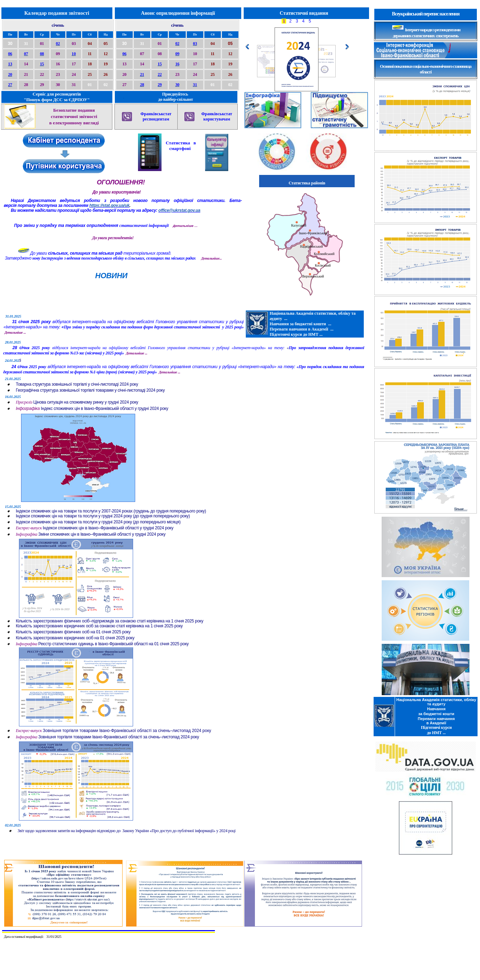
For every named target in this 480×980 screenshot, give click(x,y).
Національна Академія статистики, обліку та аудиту (436, 702)
